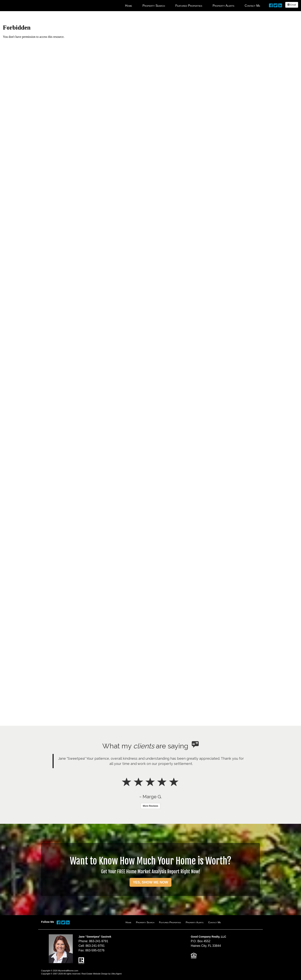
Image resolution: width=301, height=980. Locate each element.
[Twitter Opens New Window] (275, 5)
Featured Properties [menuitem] (189, 6)
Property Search (145, 922)
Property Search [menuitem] (154, 6)
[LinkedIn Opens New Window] (280, 5)
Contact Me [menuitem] (253, 6)
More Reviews (150, 806)
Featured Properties (170, 922)
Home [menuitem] (129, 6)
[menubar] (193, 6)
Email (292, 5)
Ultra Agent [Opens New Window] (116, 974)
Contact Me (214, 922)
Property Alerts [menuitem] (223, 6)
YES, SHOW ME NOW (150, 882)
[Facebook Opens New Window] (271, 5)
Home (128, 922)
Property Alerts (194, 922)
